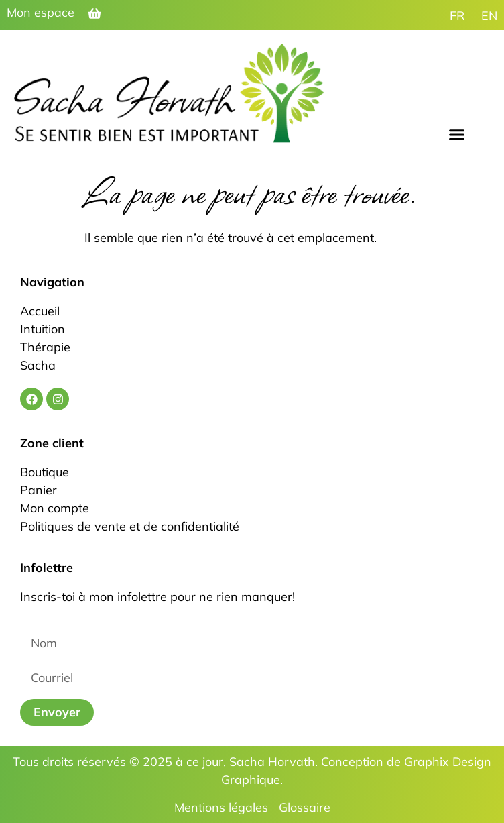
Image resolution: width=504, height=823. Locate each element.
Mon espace (41, 12)
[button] (457, 134)
